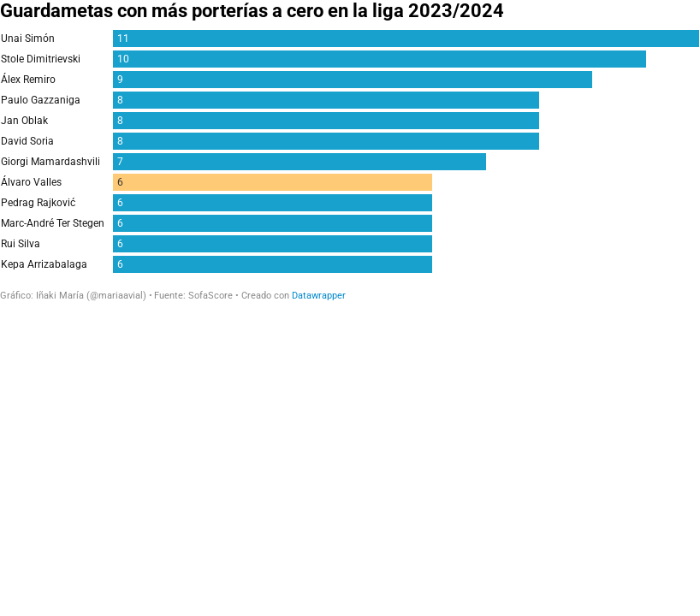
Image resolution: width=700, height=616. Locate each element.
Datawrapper (319, 296)
